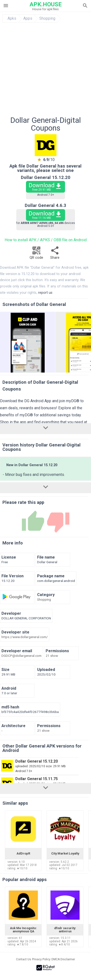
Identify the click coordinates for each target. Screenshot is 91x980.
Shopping (47, 18)
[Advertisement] (45, 71)
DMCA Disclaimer (63, 959)
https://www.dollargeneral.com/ (25, 637)
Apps (28, 18)
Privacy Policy (41, 959)
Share (55, 254)
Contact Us (24, 959)
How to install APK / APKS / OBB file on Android (46, 240)
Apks (12, 18)
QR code (36, 254)
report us (45, 293)
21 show (52, 656)
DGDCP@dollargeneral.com (21, 656)
